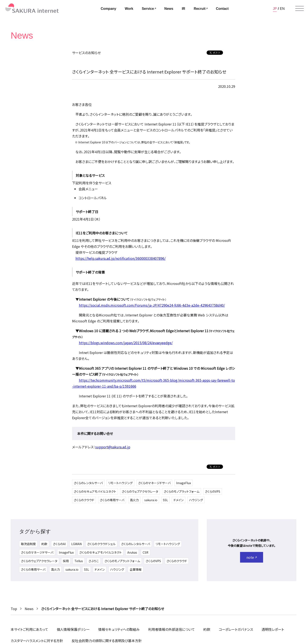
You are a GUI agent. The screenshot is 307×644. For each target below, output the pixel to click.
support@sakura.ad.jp (113, 447)
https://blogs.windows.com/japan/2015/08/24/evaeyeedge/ (126, 343)
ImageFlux (184, 483)
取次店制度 (28, 544)
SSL (165, 500)
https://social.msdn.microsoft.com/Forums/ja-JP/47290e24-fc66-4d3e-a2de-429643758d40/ (152, 305)
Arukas (132, 552)
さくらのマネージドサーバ (154, 483)
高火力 (134, 500)
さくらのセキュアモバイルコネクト (95, 491)
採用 (66, 561)
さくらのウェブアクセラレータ (140, 491)
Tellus (79, 561)
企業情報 (136, 569)
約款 (44, 544)
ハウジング (196, 500)
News (29, 609)
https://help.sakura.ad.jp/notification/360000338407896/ (121, 258)
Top (14, 609)
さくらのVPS (213, 491)
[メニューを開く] (300, 9)
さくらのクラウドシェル (101, 544)
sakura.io (151, 500)
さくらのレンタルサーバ (88, 483)
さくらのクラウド (84, 500)
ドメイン (179, 500)
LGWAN (76, 544)
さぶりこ (94, 561)
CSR (146, 552)
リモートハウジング (120, 483)
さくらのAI (59, 544)
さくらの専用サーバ (112, 500)
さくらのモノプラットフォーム (182, 491)
